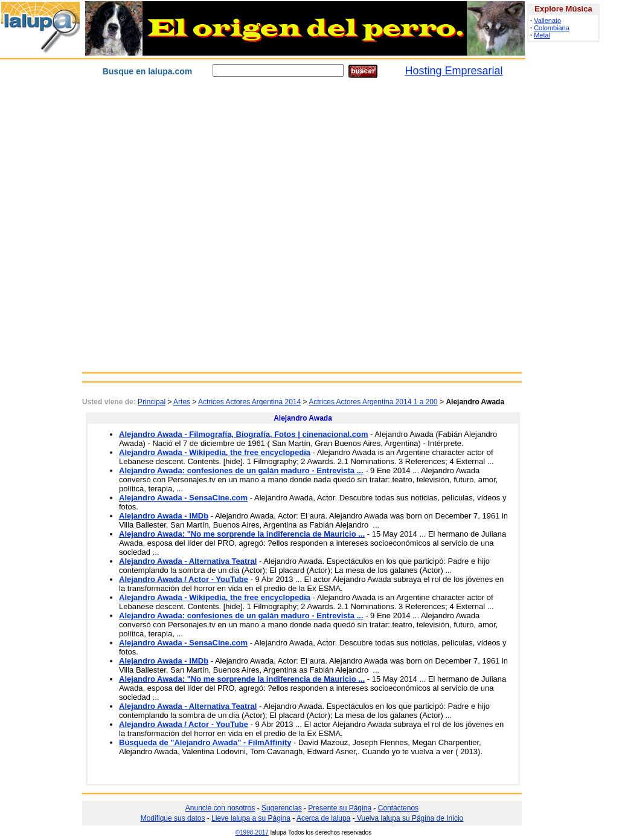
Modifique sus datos (173, 818)
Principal (152, 402)
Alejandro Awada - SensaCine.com (183, 498)
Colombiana (552, 28)
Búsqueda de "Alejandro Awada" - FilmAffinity (205, 742)
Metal (542, 35)
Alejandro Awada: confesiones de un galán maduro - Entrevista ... (241, 470)
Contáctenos (398, 808)
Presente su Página (340, 808)
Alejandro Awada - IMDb (164, 516)
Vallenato (547, 21)
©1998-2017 (252, 832)
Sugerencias (282, 808)
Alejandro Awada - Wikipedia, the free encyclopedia (215, 452)
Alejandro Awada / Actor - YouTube (184, 579)
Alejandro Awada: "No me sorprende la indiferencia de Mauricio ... (242, 534)
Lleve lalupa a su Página (251, 818)
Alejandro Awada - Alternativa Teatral (188, 561)
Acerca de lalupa (323, 818)
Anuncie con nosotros (220, 808)
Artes (182, 402)
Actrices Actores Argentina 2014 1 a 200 (373, 402)
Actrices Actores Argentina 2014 (249, 402)
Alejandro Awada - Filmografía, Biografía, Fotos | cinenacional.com (244, 434)
